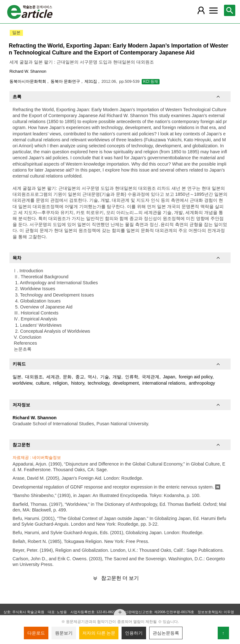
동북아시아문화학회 (28, 81)
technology (98, 383)
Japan (169, 377)
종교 (80, 377)
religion (60, 383)
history (77, 383)
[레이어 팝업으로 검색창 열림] (230, 10)
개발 (117, 377)
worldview (22, 383)
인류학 (132, 377)
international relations (164, 383)
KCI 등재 (151, 82)
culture (43, 383)
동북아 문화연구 (66, 81)
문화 (67, 377)
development (126, 383)
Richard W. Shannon (28, 71)
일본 (17, 377)
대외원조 (34, 377)
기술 (105, 377)
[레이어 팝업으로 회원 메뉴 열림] (201, 10)
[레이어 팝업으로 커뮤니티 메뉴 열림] (213, 10)
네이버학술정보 (47, 458)
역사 (92, 377)
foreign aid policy (196, 377)
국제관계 (150, 377)
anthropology (202, 383)
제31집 (91, 81)
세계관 (53, 377)
